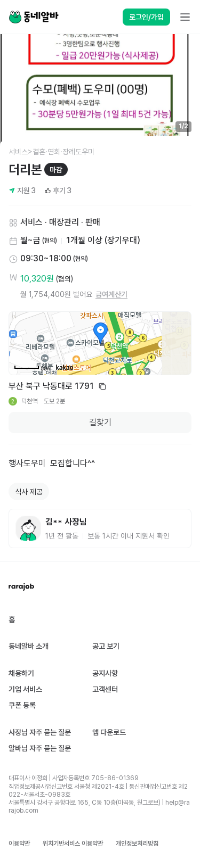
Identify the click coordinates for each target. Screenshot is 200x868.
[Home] (34, 17)
